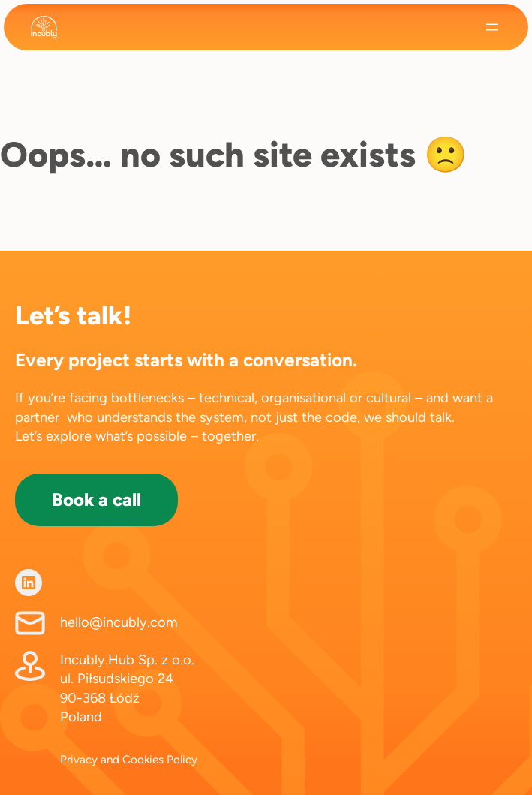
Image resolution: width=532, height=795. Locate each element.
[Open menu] (492, 27)
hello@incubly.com (119, 622)
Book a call (96, 500)
